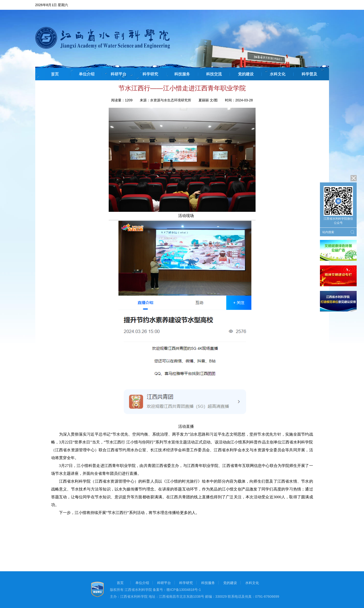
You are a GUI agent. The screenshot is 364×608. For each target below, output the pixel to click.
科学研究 (150, 74)
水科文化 (278, 74)
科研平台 (118, 74)
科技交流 (214, 74)
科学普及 (309, 74)
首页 (55, 74)
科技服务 (182, 74)
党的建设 (246, 74)
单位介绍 (87, 74)
